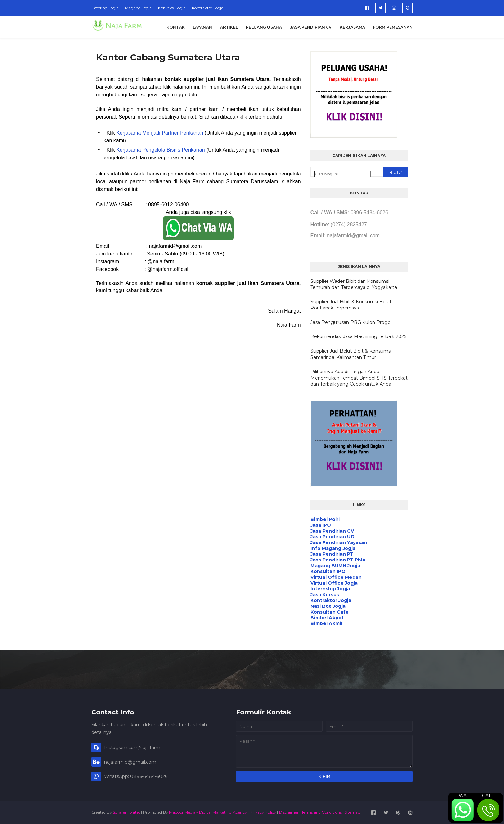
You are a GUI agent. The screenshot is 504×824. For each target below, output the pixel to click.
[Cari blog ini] (342, 174)
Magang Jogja (138, 8)
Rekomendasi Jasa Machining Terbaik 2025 (358, 336)
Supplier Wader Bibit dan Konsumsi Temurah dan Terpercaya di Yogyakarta (354, 284)
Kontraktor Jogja (208, 8)
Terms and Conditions (322, 812)
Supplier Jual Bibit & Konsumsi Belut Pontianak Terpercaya (351, 305)
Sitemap (352, 812)
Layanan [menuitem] (203, 27)
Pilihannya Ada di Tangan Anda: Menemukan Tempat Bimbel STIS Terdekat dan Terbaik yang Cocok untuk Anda (359, 378)
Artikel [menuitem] (229, 27)
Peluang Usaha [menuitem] (264, 27)
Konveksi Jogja (172, 8)
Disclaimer (289, 812)
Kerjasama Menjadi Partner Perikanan (160, 133)
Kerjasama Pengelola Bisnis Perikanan (161, 150)
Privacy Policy (263, 812)
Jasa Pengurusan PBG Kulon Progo (351, 322)
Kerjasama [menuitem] (352, 27)
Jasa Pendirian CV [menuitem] (311, 27)
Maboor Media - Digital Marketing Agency (208, 812)
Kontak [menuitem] (176, 27)
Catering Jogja (105, 8)
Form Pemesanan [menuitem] (393, 27)
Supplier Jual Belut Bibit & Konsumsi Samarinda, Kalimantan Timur (351, 354)
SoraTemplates (126, 812)
